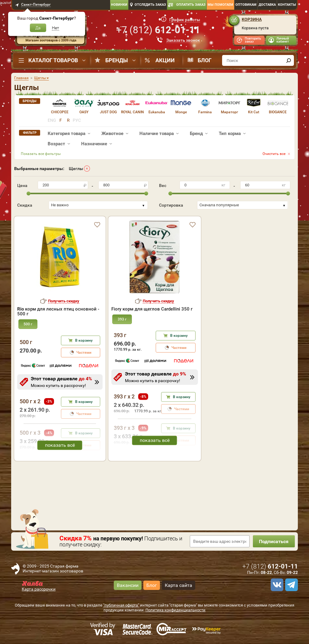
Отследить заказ (150, 5)
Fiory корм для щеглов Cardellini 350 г (152, 309)
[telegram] (291, 585)
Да (38, 28)
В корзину (84, 340)
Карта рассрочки (39, 589)
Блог (205, 60)
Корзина (252, 19)
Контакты (287, 5)
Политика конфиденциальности (175, 610)
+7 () (158, 30)
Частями (84, 353)
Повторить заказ (253, 40)
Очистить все (274, 154)
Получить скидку (64, 301)
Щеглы (76, 169)
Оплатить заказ (191, 5)
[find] (288, 60)
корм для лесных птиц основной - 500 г (58, 311)
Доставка (267, 5)
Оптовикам (246, 5)
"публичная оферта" (121, 605)
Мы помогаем (220, 5)
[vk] (276, 585)
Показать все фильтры (41, 154)
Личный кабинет (283, 40)
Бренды (117, 60)
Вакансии (128, 585)
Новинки (119, 5)
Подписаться (274, 541)
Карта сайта (178, 585)
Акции (165, 60)
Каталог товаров (53, 60)
